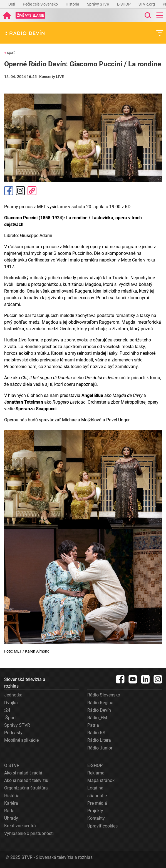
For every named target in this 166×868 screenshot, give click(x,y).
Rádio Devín (99, 710)
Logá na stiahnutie (97, 792)
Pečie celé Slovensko (41, 4)
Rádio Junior (100, 748)
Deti (12, 4)
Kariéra (11, 803)
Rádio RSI (97, 733)
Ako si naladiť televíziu (26, 780)
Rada (9, 811)
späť (9, 52)
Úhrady (11, 818)
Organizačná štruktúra (26, 788)
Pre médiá (97, 803)
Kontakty (96, 818)
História (73, 4)
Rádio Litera (99, 740)
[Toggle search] (147, 15)
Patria (93, 725)
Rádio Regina (100, 703)
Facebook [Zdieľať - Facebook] (9, 191)
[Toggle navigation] (160, 15)
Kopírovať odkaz (32, 191)
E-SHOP (124, 4)
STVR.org (147, 4)
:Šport (10, 718)
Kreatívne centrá (20, 826)
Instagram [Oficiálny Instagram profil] (20, 191)
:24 (7, 710)
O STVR (12, 765)
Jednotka (13, 695)
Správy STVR (99, 4)
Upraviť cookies (102, 826)
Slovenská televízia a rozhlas (25, 683)
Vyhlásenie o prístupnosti (29, 833)
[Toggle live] (30, 15)
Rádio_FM (97, 718)
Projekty (95, 811)
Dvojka (11, 703)
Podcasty (13, 733)
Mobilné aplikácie (21, 740)
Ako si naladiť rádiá (23, 773)
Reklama (96, 773)
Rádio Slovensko (104, 695)
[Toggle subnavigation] (160, 33)
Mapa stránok (101, 780)
